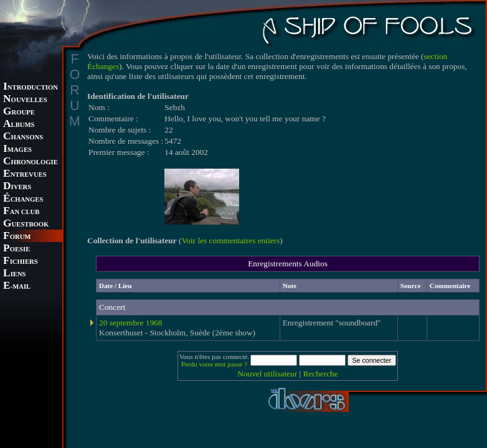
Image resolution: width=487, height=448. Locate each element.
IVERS (17, 187)
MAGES (17, 150)
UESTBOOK (26, 224)
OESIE (17, 249)
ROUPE (19, 112)
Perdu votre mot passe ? (214, 364)
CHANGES (23, 199)
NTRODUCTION (31, 87)
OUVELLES (25, 100)
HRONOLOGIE (31, 162)
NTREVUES (25, 175)
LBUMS (19, 125)
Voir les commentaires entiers (230, 240)
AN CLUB (21, 212)
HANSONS (23, 137)
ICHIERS (21, 262)
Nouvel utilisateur (267, 374)
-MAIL (17, 287)
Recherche (320, 374)
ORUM (17, 237)
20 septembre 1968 (130, 323)
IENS (14, 274)
